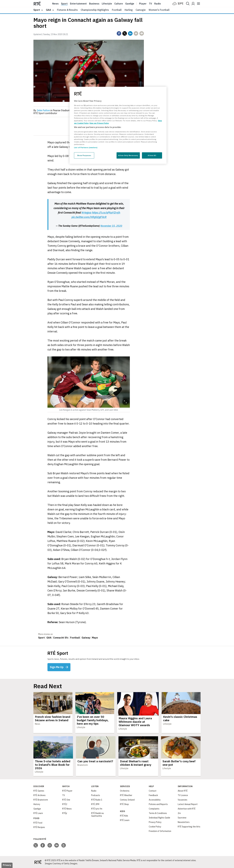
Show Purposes (84, 155)
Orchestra (125, 791)
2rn (179, 813)
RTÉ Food (38, 823)
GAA (49, 10)
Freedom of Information (160, 831)
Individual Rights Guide (159, 818)
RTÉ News (67, 809)
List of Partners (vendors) (86, 147)
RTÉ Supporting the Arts (189, 827)
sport (37, 10)
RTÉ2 (65, 804)
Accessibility (155, 800)
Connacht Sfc (61, 638)
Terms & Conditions (158, 813)
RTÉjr (65, 813)
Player (143, 4)
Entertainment (78, 4)
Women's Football (159, 10)
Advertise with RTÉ (187, 809)
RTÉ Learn (38, 813)
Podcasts (96, 795)
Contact (153, 791)
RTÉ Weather (126, 795)
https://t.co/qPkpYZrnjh (106, 213)
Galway (86, 638)
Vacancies (183, 800)
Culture (119, 4)
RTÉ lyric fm (97, 809)
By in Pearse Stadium (52, 110)
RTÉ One (66, 800)
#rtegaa (86, 213)
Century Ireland (127, 800)
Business (94, 4)
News (55, 4)
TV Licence (183, 795)
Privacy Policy (155, 822)
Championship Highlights (95, 10)
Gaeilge (130, 4)
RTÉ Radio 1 (97, 800)
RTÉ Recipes (39, 827)
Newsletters (184, 822)
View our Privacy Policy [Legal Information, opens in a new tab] (99, 123)
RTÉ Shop (124, 804)
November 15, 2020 (111, 226)
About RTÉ (183, 791)
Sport (64, 4)
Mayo (95, 638)
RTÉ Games (39, 791)
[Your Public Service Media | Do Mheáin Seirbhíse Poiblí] (38, 862)
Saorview (182, 818)
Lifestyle (107, 4)
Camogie (141, 10)
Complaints (154, 809)
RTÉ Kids (124, 816)
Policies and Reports (158, 804)
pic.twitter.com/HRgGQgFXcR (89, 217)
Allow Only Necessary (128, 155)
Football (117, 10)
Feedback (153, 795)
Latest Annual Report (188, 804)
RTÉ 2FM (95, 804)
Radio (158, 4)
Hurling (129, 10)
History (37, 804)
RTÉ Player (67, 791)
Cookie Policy (155, 827)
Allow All (152, 155)
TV (64, 795)
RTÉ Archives (39, 795)
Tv (150, 4)
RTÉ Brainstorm (41, 800)
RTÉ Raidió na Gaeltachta (97, 815)
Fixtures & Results (67, 10)
